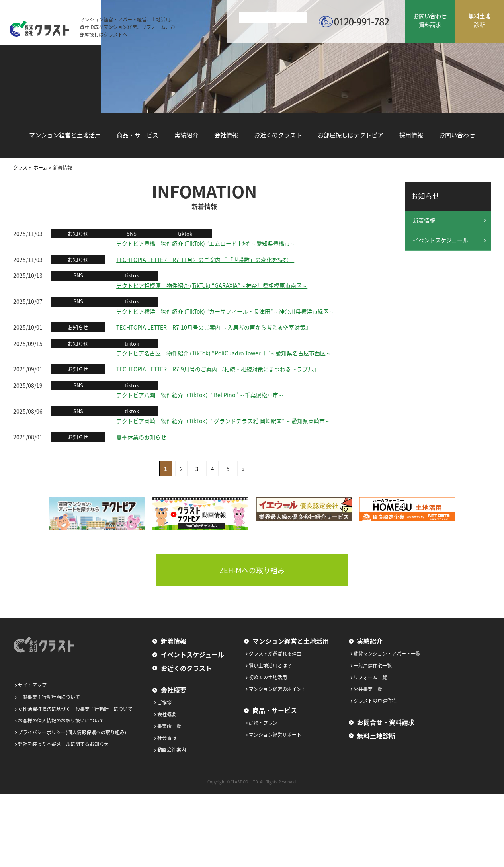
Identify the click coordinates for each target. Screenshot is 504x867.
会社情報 (226, 135)
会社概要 (174, 690)
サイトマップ (32, 685)
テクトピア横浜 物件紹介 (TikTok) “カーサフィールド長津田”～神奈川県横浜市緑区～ (225, 311)
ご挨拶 (164, 703)
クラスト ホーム (30, 168)
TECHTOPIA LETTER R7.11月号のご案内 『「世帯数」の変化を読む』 (205, 260)
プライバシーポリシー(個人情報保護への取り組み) (72, 732)
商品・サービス (138, 135)
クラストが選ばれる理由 (275, 654)
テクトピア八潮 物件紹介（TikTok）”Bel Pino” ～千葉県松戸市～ (200, 395)
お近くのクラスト (278, 135)
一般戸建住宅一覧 (373, 666)
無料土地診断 (376, 736)
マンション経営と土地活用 (65, 135)
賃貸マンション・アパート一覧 (387, 654)
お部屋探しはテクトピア (351, 135)
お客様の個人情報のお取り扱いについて (61, 721)
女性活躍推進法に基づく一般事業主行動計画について (75, 709)
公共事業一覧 (368, 689)
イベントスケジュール (441, 240)
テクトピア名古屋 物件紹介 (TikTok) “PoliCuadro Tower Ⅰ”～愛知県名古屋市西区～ (224, 353)
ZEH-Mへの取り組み (252, 570)
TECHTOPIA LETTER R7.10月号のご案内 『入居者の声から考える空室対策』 (214, 327)
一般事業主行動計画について (49, 697)
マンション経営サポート (275, 735)
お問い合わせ (457, 135)
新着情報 (424, 220)
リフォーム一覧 (370, 677)
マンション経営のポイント (277, 689)
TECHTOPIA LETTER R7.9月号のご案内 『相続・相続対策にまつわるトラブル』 (218, 369)
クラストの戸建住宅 (375, 701)
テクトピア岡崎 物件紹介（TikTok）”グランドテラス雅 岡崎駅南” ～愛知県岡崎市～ (223, 421)
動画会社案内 (172, 750)
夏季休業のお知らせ (141, 437)
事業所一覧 (169, 726)
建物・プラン (263, 723)
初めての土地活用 (268, 677)
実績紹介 (186, 135)
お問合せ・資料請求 (386, 722)
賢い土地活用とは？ (270, 666)
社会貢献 (167, 738)
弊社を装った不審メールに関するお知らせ (63, 744)
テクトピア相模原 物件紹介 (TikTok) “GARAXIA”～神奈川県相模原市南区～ (212, 285)
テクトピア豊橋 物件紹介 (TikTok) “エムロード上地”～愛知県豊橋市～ (206, 243)
